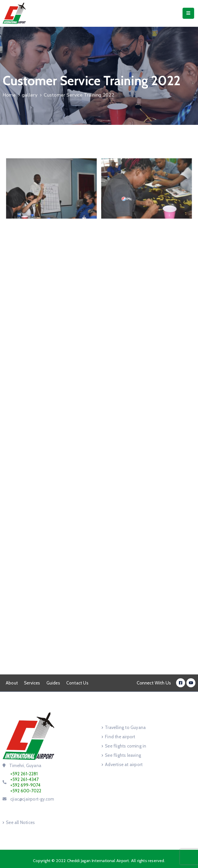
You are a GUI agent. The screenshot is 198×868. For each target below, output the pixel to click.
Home (9, 95)
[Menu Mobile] (188, 13)
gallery (30, 95)
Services (32, 683)
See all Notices (20, 822)
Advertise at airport (124, 765)
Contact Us (77, 683)
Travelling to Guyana (125, 727)
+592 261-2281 (24, 774)
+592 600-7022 (26, 791)
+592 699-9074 (25, 785)
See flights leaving (123, 755)
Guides (53, 683)
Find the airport (120, 737)
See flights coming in (126, 746)
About (12, 683)
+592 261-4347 (24, 779)
